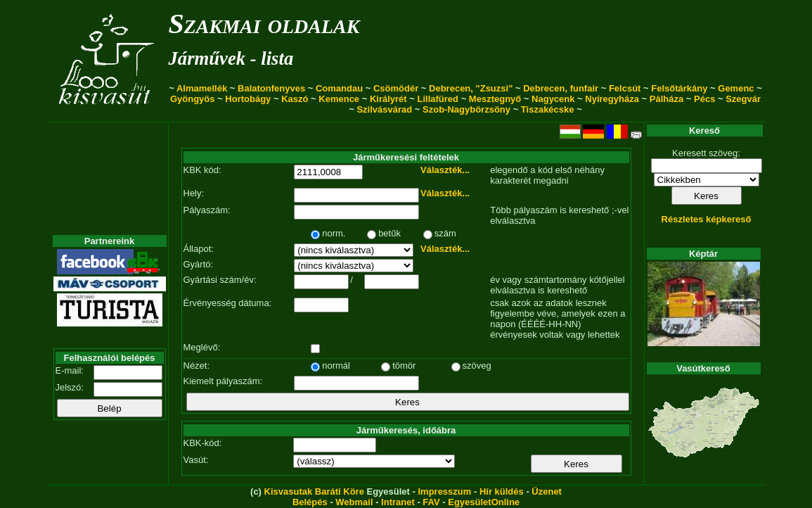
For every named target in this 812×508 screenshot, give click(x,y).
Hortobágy (248, 99)
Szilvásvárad (384, 109)
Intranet (398, 502)
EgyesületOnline (484, 502)
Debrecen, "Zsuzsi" (471, 88)
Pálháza (666, 99)
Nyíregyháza (612, 99)
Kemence (339, 99)
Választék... (445, 170)
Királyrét (388, 99)
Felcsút (625, 88)
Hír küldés (502, 491)
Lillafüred (438, 99)
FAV (431, 502)
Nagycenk (553, 99)
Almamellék (202, 88)
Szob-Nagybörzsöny (466, 109)
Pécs (704, 99)
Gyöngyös (193, 99)
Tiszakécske (548, 109)
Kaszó (295, 99)
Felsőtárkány (679, 88)
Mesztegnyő (495, 99)
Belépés (310, 502)
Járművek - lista (231, 58)
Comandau (339, 88)
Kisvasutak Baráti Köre (314, 491)
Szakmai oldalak (264, 24)
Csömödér (396, 88)
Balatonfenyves (271, 88)
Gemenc (736, 88)
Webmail (354, 502)
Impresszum (444, 491)
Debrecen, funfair (561, 88)
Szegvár (743, 99)
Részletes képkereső (707, 219)
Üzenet (547, 491)
